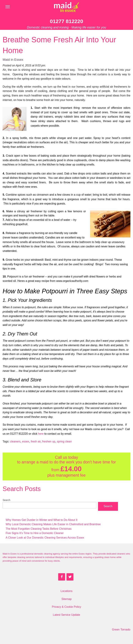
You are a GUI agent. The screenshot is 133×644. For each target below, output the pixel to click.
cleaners (15, 442)
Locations (67, 591)
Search (6, 500)
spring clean (64, 442)
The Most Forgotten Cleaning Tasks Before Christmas (39, 529)
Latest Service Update (66, 615)
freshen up (49, 442)
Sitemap (67, 599)
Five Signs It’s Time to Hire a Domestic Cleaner (35, 533)
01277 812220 (66, 21)
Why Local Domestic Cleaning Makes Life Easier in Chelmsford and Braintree (53, 524)
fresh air (36, 442)
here (41, 434)
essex (26, 442)
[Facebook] (62, 577)
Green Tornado (121, 630)
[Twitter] (70, 577)
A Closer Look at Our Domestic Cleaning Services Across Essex (45, 538)
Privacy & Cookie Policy (67, 607)
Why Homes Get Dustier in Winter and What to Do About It (42, 520)
